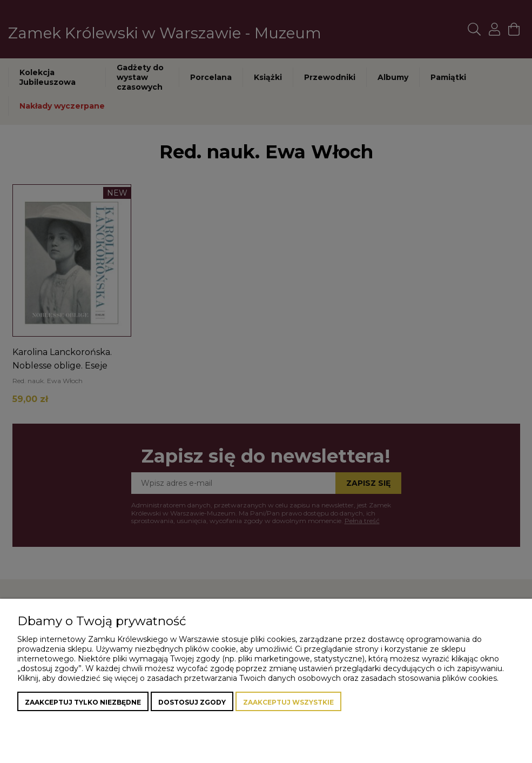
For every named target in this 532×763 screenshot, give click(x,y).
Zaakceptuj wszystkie (288, 702)
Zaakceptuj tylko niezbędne (83, 702)
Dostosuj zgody (192, 702)
